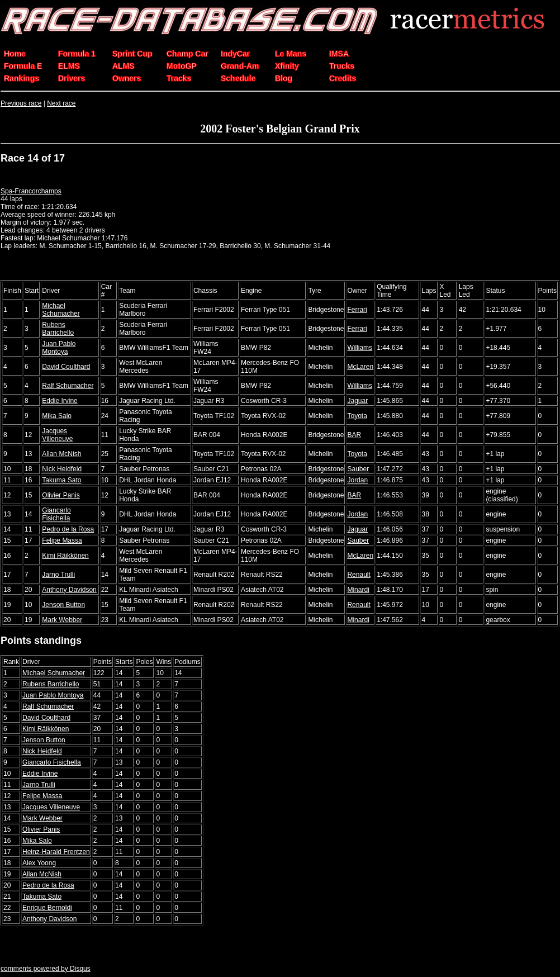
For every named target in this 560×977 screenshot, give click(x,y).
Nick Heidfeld (62, 469)
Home (15, 54)
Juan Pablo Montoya (59, 348)
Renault (359, 575)
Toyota (357, 416)
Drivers (72, 78)
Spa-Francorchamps (31, 191)
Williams (360, 348)
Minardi (358, 590)
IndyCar (235, 54)
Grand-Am (240, 66)
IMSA (339, 54)
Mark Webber (62, 620)
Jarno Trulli (58, 575)
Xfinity (287, 66)
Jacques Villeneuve (57, 435)
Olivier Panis (61, 495)
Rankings (22, 78)
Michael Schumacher (61, 310)
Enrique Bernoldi (47, 908)
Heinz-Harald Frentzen (56, 852)
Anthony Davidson (69, 590)
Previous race (21, 103)
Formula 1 (77, 54)
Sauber (358, 469)
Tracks (179, 78)
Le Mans (291, 54)
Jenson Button (63, 605)
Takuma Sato (61, 480)
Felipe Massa (62, 540)
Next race (61, 103)
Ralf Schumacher (68, 386)
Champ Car (188, 54)
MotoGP (182, 66)
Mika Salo (57, 416)
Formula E (23, 66)
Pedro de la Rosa (68, 529)
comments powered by (46, 969)
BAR (354, 435)
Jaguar (357, 401)
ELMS (69, 66)
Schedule (238, 78)
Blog (284, 78)
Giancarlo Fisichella (56, 514)
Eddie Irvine (60, 401)
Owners (127, 78)
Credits (343, 78)
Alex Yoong (39, 863)
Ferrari (357, 310)
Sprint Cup (132, 54)
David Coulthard (66, 367)
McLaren (360, 367)
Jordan (357, 480)
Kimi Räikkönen (65, 556)
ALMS (124, 66)
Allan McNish (61, 454)
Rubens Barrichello (58, 329)
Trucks (342, 66)
